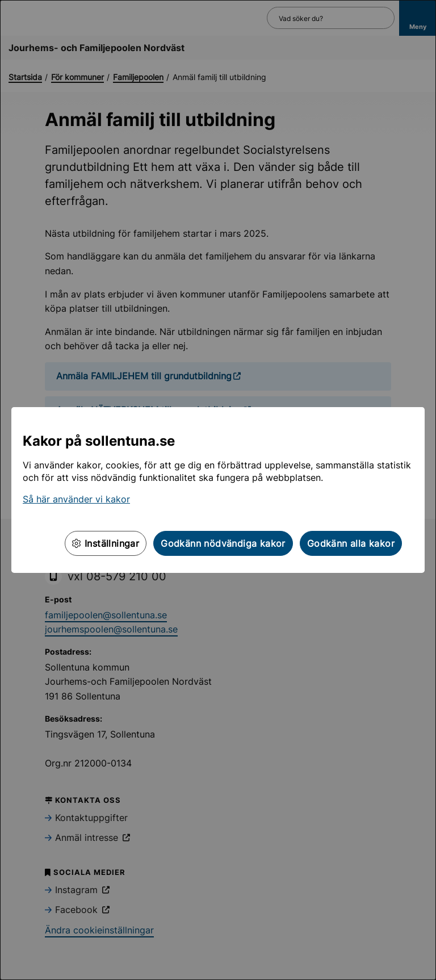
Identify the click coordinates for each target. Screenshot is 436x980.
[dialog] (218, 490)
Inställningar (106, 543)
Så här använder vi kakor (76, 499)
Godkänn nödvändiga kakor (223, 543)
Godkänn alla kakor (351, 543)
